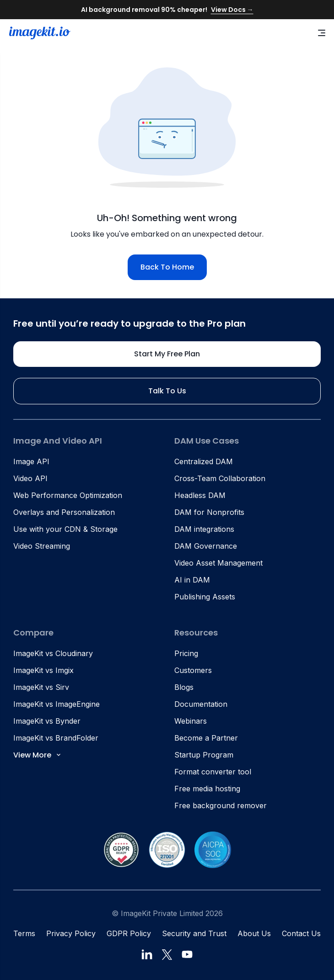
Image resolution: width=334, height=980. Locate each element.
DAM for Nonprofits (209, 512)
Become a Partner (206, 738)
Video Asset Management (218, 563)
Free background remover (221, 805)
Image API (31, 461)
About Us (254, 933)
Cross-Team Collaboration (220, 478)
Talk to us (167, 391)
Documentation (201, 704)
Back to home (167, 267)
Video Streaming (42, 546)
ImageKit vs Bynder (47, 721)
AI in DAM (192, 580)
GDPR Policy (129, 933)
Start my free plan (167, 354)
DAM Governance (206, 546)
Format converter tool (213, 772)
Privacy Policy (71, 933)
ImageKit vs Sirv (41, 687)
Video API (30, 478)
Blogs (184, 687)
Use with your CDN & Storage (65, 529)
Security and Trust (194, 933)
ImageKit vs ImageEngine (57, 704)
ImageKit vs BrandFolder (56, 738)
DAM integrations (204, 529)
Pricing (186, 653)
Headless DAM (200, 495)
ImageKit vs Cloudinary (53, 653)
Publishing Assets (205, 597)
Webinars (191, 721)
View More (38, 755)
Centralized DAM (204, 461)
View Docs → (232, 10)
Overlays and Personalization (64, 512)
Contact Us (301, 933)
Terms (24, 933)
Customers (193, 670)
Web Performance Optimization (68, 495)
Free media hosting (207, 789)
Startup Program (204, 755)
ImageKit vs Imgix (43, 670)
